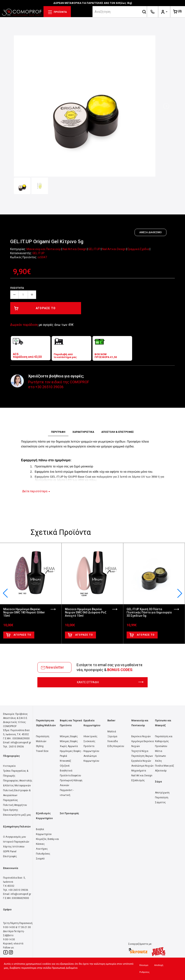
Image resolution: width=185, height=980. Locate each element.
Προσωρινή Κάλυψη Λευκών (71, 783)
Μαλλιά (112, 732)
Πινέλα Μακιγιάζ (164, 766)
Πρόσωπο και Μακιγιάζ (163, 723)
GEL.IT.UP (94, 249)
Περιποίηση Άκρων (142, 756)
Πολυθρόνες (43, 854)
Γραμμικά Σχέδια (138, 249)
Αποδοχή (159, 965)
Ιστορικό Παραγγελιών (16, 842)
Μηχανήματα (139, 771)
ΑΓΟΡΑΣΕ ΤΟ (35, 308)
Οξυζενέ (65, 766)
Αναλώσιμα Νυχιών (142, 766)
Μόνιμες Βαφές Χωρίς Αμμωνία (69, 744)
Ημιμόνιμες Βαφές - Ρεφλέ (71, 754)
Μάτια (159, 751)
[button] (180, 593)
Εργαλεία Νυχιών (141, 761)
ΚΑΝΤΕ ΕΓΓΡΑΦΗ (110, 682)
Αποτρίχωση (162, 793)
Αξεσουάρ (161, 771)
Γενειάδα (113, 741)
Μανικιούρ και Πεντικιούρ (44, 249)
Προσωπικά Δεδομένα (65, 968)
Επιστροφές (10, 856)
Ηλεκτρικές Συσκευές (90, 739)
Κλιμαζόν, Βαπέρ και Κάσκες (47, 842)
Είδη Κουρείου (116, 746)
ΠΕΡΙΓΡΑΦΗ (58, 432)
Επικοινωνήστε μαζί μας (17, 815)
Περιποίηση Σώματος (162, 800)
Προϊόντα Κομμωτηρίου (91, 749)
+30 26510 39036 (49, 387)
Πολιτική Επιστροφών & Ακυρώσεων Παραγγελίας (17, 795)
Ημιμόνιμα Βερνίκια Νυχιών (143, 744)
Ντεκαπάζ (65, 761)
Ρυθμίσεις (144, 972)
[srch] (117, 12)
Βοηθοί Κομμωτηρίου (44, 832)
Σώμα (158, 782)
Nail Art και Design (75, 249)
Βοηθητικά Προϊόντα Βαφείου (70, 773)
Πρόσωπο (160, 756)
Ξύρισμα (112, 736)
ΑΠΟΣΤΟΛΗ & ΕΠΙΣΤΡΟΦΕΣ (118, 432)
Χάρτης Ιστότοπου (14, 847)
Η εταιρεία (9, 766)
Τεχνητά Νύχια (140, 751)
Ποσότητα (17, 288)
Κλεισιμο (144, 965)
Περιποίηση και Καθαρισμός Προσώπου (164, 741)
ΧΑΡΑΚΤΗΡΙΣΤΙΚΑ (83, 432)
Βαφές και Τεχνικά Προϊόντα (71, 723)
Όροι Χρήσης (11, 810)
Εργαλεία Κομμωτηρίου (92, 723)
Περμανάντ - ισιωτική (67, 793)
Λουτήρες (42, 849)
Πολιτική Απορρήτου (15, 805)
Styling (40, 746)
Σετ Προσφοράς (69, 813)
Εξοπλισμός (138, 780)
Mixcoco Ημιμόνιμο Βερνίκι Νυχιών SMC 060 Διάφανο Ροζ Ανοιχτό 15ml (86, 612)
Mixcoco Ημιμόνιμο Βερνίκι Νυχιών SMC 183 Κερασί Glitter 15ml (24, 612)
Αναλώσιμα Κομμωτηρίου (91, 758)
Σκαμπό (40, 859)
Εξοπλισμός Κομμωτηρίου (44, 816)
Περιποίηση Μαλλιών (43, 739)
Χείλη (158, 761)
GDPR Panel (10, 851)
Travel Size (42, 751)
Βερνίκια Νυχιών (141, 736)
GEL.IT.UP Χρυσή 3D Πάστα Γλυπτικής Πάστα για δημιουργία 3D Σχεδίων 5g (149, 612)
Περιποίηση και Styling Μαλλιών (46, 723)
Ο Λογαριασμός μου (14, 837)
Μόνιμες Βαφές (69, 736)
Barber (111, 721)
